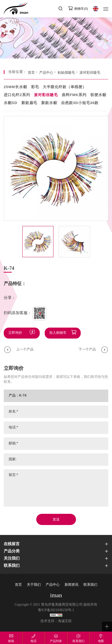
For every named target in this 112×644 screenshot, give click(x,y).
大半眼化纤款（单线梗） (65, 87)
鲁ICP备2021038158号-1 (56, 610)
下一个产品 (87, 350)
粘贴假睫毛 (66, 73)
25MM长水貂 (15, 87)
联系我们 (90, 585)
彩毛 (35, 87)
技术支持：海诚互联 (56, 621)
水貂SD (11, 103)
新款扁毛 (29, 103)
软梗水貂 (98, 95)
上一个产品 (25, 350)
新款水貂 (49, 103)
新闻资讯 (72, 585)
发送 (56, 520)
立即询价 (15, 333)
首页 (31, 73)
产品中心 (46, 73)
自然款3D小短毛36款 (80, 103)
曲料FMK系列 (74, 95)
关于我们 (34, 585)
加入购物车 (58, 333)
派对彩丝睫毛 (90, 73)
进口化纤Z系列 (17, 95)
